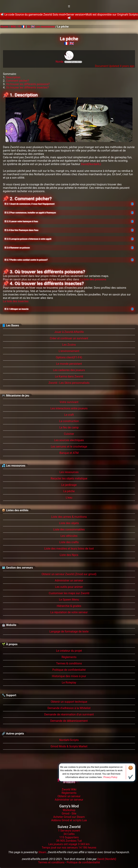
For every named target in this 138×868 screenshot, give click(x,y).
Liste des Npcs (69, 555)
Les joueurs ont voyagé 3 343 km (69, 844)
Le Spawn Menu (69, 600)
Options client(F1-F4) (69, 357)
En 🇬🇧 (31, 27)
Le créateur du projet (69, 651)
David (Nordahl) (107, 859)
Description (13, 77)
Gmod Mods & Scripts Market (69, 746)
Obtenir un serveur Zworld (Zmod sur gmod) (69, 574)
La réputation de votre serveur (69, 612)
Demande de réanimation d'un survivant (69, 714)
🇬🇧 (72, 43)
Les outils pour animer (69, 587)
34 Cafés (69, 834)
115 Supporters (69, 837)
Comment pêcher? (17, 81)
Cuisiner (69, 434)
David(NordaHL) (91, 164)
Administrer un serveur (69, 580)
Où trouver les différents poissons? (28, 84)
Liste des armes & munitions (69, 517)
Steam (42, 852)
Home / (6, 27)
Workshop (69, 810)
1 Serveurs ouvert (69, 831)
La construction (69, 421)
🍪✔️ (131, 772)
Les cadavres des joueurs (69, 370)
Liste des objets (69, 523)
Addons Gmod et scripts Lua (69, 820)
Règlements (69, 657)
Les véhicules (69, 536)
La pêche (69, 491)
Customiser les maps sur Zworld (69, 593)
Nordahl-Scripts (69, 740)
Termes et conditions (51, 862)
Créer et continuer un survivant (69, 338)
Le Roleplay (69, 682)
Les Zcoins (69, 345)
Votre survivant (69, 402)
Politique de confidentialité (69, 670)
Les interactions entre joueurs (69, 408)
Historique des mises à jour (69, 676)
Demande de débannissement (69, 721)
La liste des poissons (93, 279)
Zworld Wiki (69, 789)
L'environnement (69, 351)
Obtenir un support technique (69, 702)
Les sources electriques (69, 440)
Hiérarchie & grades (69, 606)
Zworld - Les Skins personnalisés (69, 383)
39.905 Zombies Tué (69, 841)
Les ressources (45, 27)
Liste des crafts (69, 542)
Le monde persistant (69, 364)
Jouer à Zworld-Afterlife (69, 332)
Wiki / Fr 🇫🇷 (18, 27)
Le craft (69, 415)
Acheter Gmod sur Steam (69, 817)
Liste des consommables (69, 529)
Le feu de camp (69, 427)
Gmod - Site (69, 813)
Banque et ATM (69, 453)
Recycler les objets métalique (69, 478)
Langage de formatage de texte (69, 631)
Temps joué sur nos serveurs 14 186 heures (69, 848)
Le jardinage (69, 485)
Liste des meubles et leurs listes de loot (69, 549)
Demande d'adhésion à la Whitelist (69, 708)
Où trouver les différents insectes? (27, 87)
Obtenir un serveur (69, 796)
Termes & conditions (69, 663)
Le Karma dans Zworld (69, 376)
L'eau (69, 498)
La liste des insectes (16, 301)
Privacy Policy (110, 777)
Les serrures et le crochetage (69, 447)
